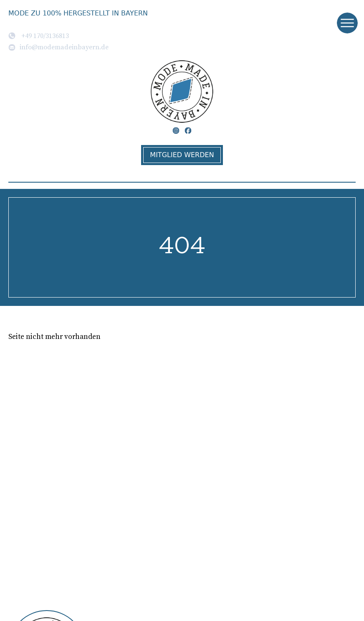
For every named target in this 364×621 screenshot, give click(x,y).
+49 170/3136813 (39, 36)
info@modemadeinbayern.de (58, 47)
